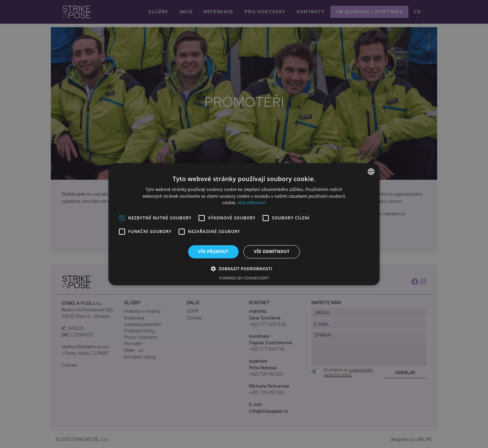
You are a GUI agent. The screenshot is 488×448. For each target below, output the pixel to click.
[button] (244, 269)
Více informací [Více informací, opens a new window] (252, 203)
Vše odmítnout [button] (272, 251)
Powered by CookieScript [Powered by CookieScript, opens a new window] (244, 278)
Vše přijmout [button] (213, 251)
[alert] (244, 224)
